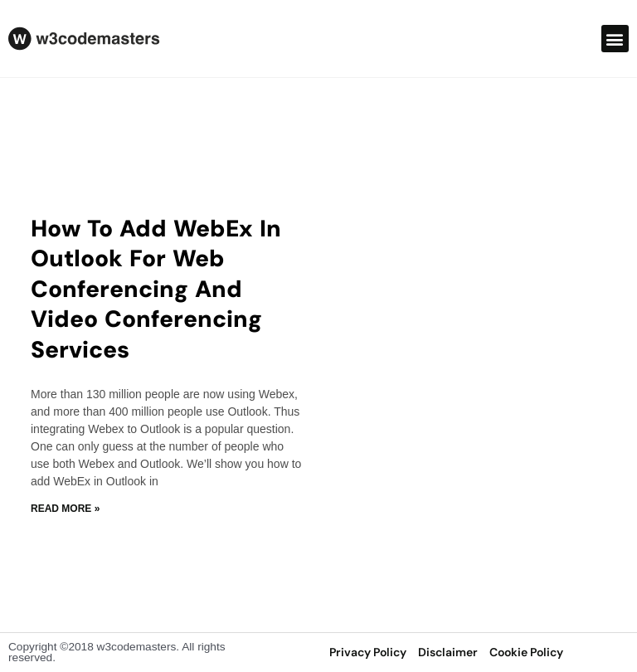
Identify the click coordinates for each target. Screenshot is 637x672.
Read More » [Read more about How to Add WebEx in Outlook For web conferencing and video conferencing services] (65, 509)
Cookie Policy (526, 652)
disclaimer (448, 652)
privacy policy (368, 652)
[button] (615, 39)
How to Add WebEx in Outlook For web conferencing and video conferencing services (156, 289)
